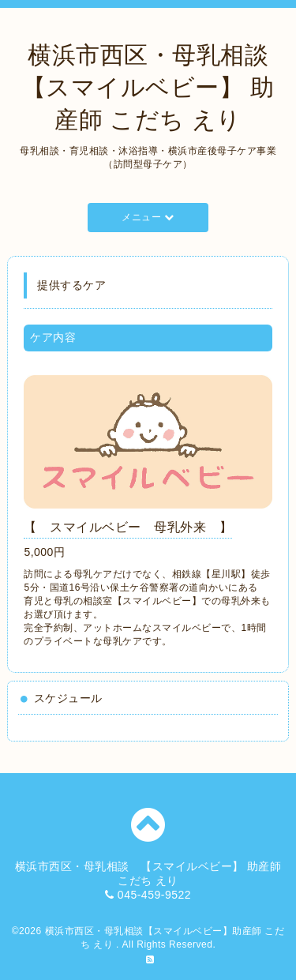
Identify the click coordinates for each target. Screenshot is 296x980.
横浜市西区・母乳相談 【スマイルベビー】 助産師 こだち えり (157, 87)
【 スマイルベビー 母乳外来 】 (128, 527)
